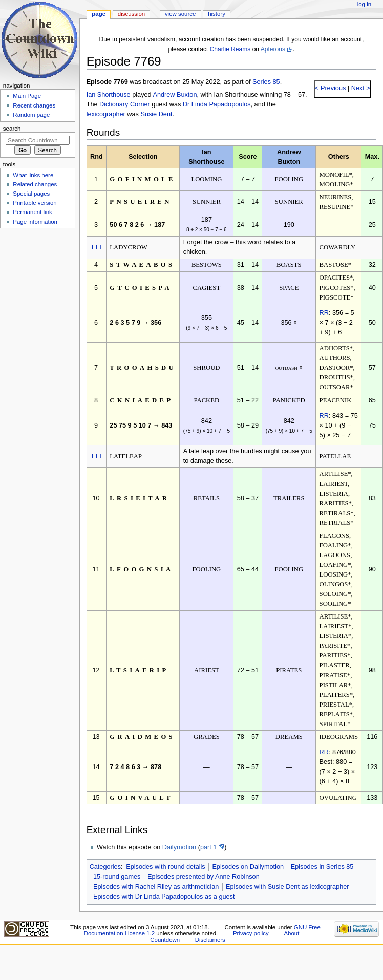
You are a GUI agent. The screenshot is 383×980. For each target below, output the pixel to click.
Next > (360, 88)
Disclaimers (210, 940)
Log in (364, 4)
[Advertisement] (37, 309)
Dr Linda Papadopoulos (217, 104)
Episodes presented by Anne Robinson (204, 877)
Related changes (35, 184)
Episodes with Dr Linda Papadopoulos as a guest (164, 897)
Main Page (27, 96)
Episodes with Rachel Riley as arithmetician (156, 887)
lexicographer (106, 114)
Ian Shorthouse (109, 95)
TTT (97, 247)
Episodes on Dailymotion (248, 867)
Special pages (31, 194)
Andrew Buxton (175, 95)
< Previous (330, 88)
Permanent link (32, 212)
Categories (105, 867)
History (217, 14)
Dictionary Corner (125, 104)
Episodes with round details (165, 867)
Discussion (131, 14)
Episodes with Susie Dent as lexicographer (288, 887)
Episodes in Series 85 (322, 867)
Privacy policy (251, 933)
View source (180, 14)
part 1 (208, 847)
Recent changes (34, 105)
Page (99, 14)
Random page (31, 115)
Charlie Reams (230, 49)
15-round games (117, 877)
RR (324, 313)
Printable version (35, 203)
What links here (33, 175)
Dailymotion (179, 847)
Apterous (273, 49)
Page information (35, 222)
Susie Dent (156, 114)
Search (12, 129)
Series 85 (266, 82)
